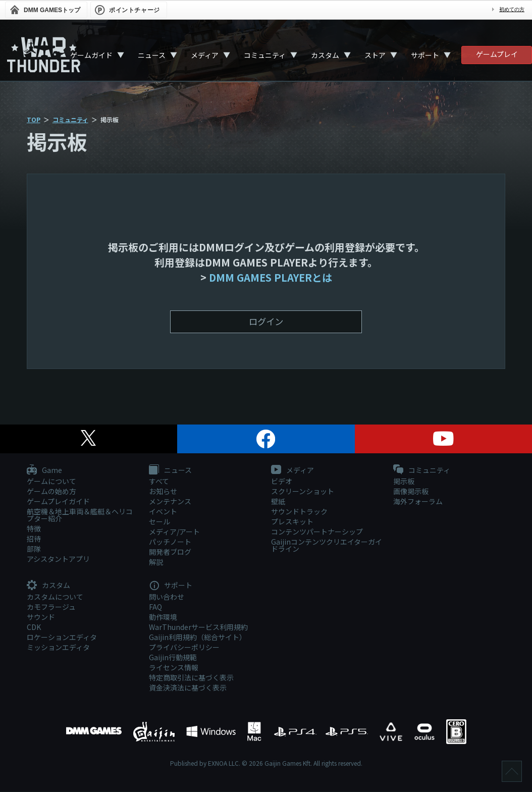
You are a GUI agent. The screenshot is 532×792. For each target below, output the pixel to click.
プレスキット (292, 522)
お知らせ (163, 492)
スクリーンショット (303, 492)
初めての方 (512, 9)
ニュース (152, 55)
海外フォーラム (418, 502)
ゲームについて (51, 482)
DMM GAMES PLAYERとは (271, 277)
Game (44, 471)
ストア (375, 55)
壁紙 (278, 502)
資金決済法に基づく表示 (188, 688)
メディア (205, 55)
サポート (425, 55)
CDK (34, 627)
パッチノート (170, 542)
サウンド (41, 617)
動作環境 (163, 617)
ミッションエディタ (58, 647)
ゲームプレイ (497, 54)
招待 (34, 539)
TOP (34, 119)
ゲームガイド (91, 55)
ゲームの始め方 (51, 492)
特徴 (34, 529)
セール (159, 522)
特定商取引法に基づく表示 (191, 677)
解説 (156, 562)
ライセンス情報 (174, 667)
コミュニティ (265, 55)
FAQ (155, 607)
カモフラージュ (51, 607)
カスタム (325, 55)
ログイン (266, 322)
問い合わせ (167, 597)
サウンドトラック (299, 512)
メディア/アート (174, 532)
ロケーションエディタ (62, 637)
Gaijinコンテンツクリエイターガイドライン (327, 546)
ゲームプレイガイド (58, 502)
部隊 (34, 549)
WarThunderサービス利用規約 (198, 627)
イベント (163, 512)
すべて (159, 482)
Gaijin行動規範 (173, 657)
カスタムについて (55, 597)
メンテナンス (170, 502)
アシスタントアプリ (58, 559)
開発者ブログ (170, 552)
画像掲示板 (411, 492)
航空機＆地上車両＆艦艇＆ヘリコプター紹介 (80, 515)
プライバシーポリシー (184, 647)
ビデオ (282, 482)
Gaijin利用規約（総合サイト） (198, 637)
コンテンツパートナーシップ (317, 532)
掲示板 (404, 482)
